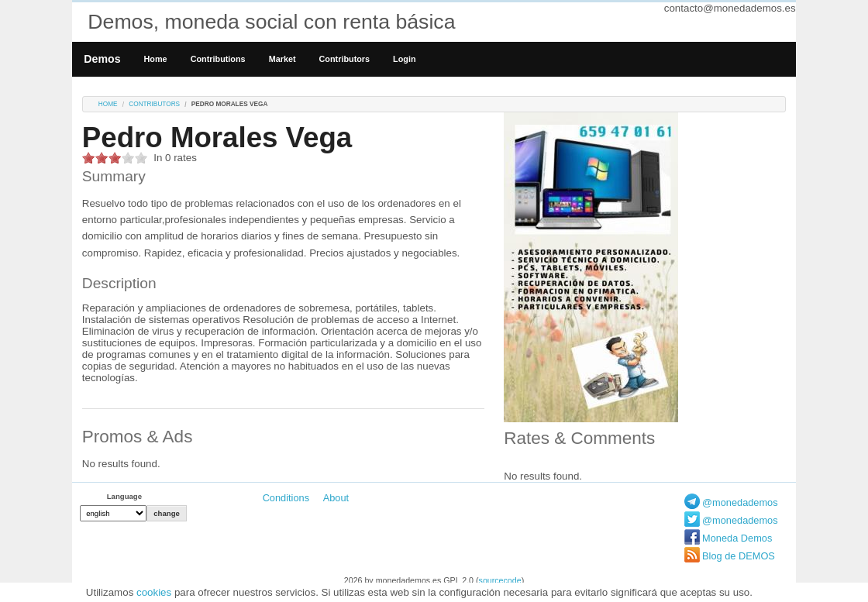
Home (156, 59)
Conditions (286, 498)
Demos (102, 59)
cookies (154, 592)
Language (124, 496)
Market (282, 59)
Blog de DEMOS (739, 556)
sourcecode (500, 580)
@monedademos (740, 502)
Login (404, 59)
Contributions (218, 59)
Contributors (345, 59)
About (336, 498)
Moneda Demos (737, 538)
